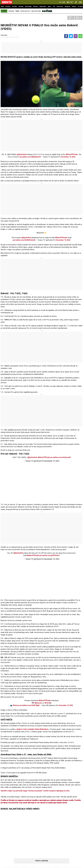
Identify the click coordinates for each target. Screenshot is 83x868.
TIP (54, 6)
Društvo (8, 6)
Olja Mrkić (4, 35)
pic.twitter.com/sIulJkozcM (60, 457)
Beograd (67, 6)
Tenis (17, 11)
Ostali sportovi (25, 11)
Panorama (60, 6)
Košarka (11, 11)
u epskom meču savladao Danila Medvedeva (32, 729)
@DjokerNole (22, 154)
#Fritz (47, 703)
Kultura (74, 6)
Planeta (36, 6)
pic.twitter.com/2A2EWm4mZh (24, 240)
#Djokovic (38, 703)
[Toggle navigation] (80, 2)
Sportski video (36, 11)
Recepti (21, 6)
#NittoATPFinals (72, 154)
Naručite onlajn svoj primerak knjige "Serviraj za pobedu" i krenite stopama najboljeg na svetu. (35, 791)
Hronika (14, 6)
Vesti (2, 6)
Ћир (64, 2)
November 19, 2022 (68, 157)
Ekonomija (28, 6)
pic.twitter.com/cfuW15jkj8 (29, 705)
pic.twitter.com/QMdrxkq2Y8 (30, 157)
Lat (60, 2)
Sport (49, 6)
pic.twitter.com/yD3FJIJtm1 (50, 555)
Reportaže (43, 6)
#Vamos (16, 705)
